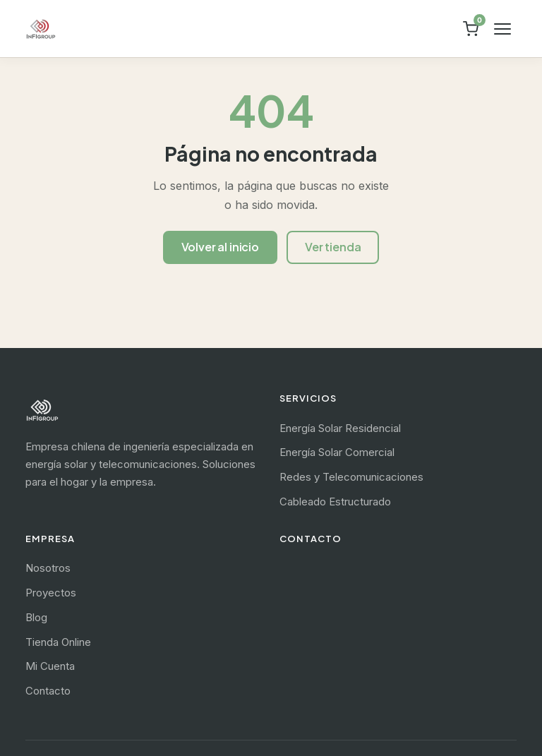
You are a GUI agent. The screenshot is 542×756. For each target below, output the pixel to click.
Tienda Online (58, 642)
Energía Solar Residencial (340, 428)
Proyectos (51, 593)
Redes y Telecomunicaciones (351, 477)
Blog (36, 617)
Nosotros (48, 568)
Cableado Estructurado (335, 502)
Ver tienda (333, 247)
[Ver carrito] (471, 29)
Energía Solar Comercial (337, 452)
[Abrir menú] (502, 29)
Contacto (48, 691)
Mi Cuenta (50, 666)
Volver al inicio (220, 247)
